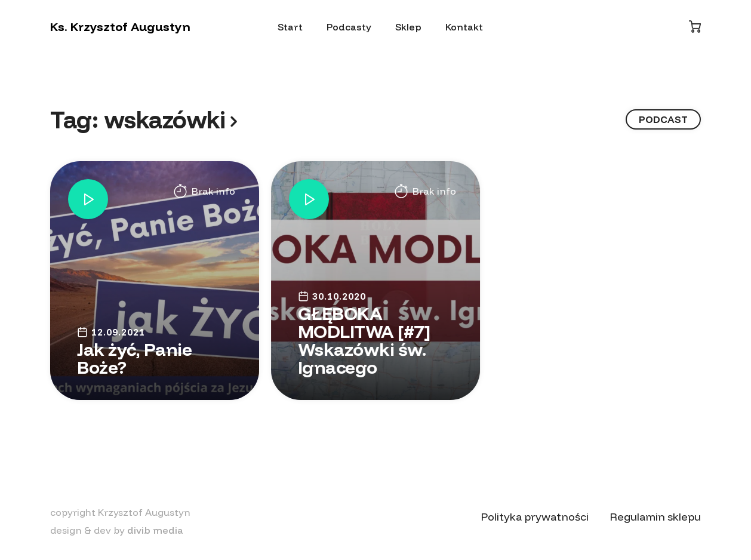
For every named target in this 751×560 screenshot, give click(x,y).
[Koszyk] (695, 27)
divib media (155, 530)
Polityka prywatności (535, 517)
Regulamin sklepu (655, 517)
